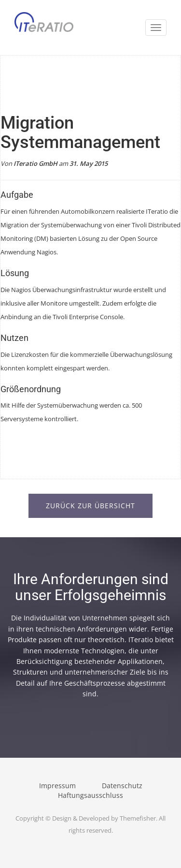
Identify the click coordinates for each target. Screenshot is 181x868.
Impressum (57, 786)
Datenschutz (122, 786)
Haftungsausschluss (90, 795)
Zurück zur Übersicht (90, 506)
